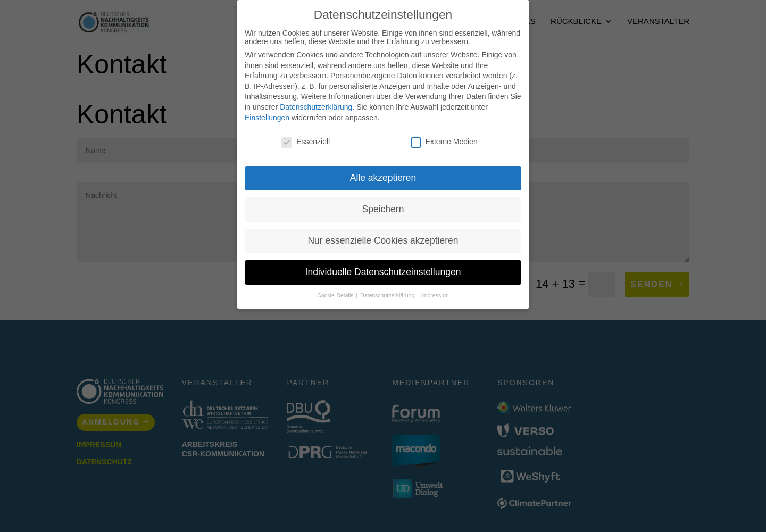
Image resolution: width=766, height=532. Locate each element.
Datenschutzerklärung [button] (388, 295)
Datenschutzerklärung (316, 107)
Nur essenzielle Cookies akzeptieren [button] (383, 240)
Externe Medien (444, 142)
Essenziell (306, 142)
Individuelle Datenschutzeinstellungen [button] (383, 272)
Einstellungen (267, 118)
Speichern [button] (383, 209)
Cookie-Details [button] (336, 295)
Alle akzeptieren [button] (383, 178)
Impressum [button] (435, 295)
